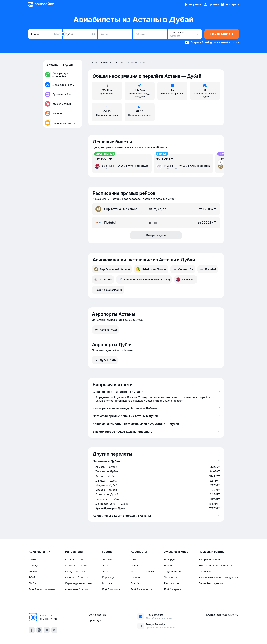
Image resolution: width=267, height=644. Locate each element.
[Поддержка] (230, 4)
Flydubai (208, 269)
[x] (54, 630)
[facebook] (32, 630)
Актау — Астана (75, 571)
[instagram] (39, 630)
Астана (107, 571)
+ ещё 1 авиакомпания (108, 290)
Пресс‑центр (96, 621)
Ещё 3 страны (173, 589)
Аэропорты (139, 552)
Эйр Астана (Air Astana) (112, 269)
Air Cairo (34, 583)
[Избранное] (192, 4)
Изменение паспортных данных (218, 577)
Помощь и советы (211, 552)
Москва (107, 583)
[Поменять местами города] (63, 34)
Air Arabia (103, 279)
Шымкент (136, 577)
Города (107, 552)
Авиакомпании (39, 552)
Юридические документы (222, 615)
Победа (33, 565)
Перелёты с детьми (211, 583)
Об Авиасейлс (97, 615)
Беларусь (170, 560)
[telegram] (47, 630)
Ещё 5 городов (111, 589)
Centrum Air (183, 269)
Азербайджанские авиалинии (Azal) (144, 279)
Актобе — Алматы (76, 577)
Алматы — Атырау (77, 589)
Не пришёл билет (209, 560)
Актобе (107, 565)
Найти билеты (222, 34)
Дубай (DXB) (105, 360)
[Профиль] (211, 4)
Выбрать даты (156, 235)
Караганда (109, 577)
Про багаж (205, 571)
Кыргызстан (172, 583)
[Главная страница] (41, 4)
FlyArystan (186, 279)
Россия (33, 571)
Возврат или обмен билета (215, 565)
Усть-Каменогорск (142, 571)
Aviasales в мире (176, 552)
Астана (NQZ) (105, 330)
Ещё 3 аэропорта (141, 589)
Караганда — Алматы (78, 583)
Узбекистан (171, 577)
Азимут (33, 560)
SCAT (32, 577)
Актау (134, 565)
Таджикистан (173, 571)
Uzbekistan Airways (151, 269)
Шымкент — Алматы (78, 565)
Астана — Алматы (76, 560)
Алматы (107, 560)
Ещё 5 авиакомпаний (42, 589)
